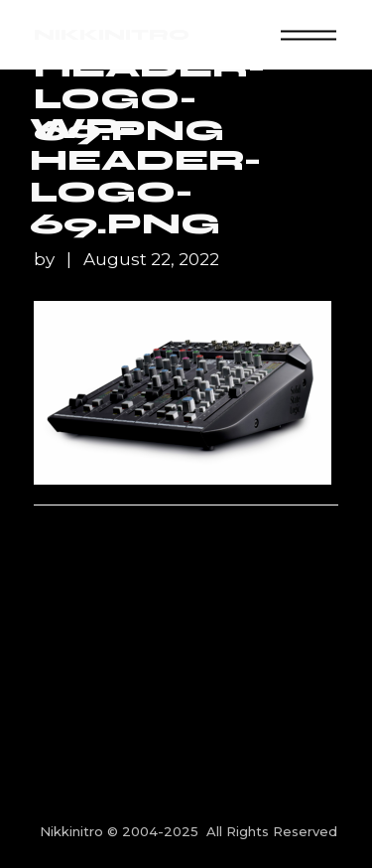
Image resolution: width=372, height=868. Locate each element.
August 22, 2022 (151, 260)
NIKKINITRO (112, 34)
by (46, 260)
